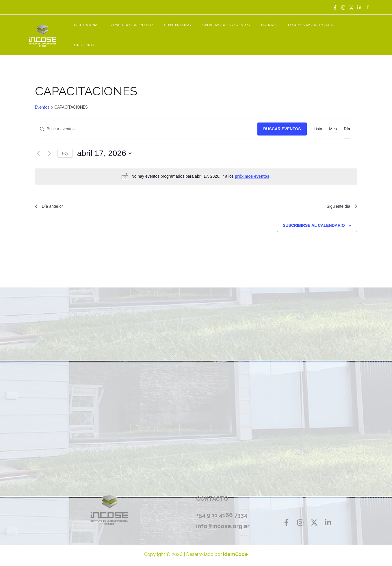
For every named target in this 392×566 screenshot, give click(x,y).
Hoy (65, 147)
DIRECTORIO (356, 32)
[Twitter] (351, 8)
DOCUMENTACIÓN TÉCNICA (317, 32)
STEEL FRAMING (198, 32)
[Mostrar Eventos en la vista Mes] (333, 123)
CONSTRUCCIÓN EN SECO (157, 32)
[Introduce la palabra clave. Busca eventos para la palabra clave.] (146, 123)
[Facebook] (335, 8)
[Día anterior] (38, 147)
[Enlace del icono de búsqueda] (368, 7)
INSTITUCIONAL (116, 32)
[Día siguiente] (50, 147)
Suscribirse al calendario (314, 220)
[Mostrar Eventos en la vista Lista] (318, 123)
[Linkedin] (359, 8)
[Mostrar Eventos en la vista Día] (347, 123)
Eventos (42, 101)
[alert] (196, 170)
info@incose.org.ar (225, 521)
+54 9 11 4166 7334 (222, 510)
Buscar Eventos (282, 123)
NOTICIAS (280, 32)
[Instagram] (343, 8)
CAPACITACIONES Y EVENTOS (242, 32)
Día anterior (51, 201)
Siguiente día (340, 201)
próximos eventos (252, 170)
